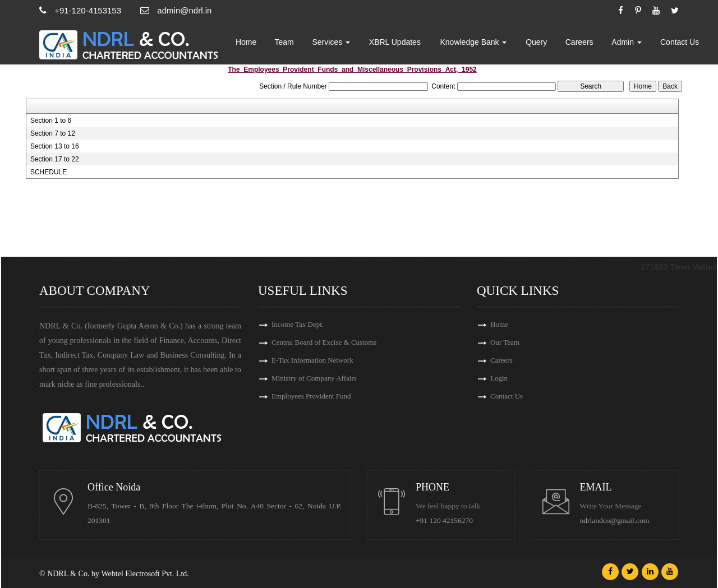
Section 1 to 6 (51, 121)
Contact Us (680, 42)
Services (332, 42)
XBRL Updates (395, 42)
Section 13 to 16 (55, 146)
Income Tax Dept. (298, 324)
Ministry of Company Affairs (314, 378)
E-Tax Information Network (312, 360)
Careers (579, 42)
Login (499, 378)
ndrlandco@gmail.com (615, 520)
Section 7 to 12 (53, 133)
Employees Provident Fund (311, 396)
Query (536, 42)
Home (246, 42)
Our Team (505, 342)
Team (284, 42)
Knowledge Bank (473, 42)
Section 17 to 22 (55, 159)
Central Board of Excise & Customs (324, 342)
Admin (627, 42)
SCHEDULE (49, 172)
